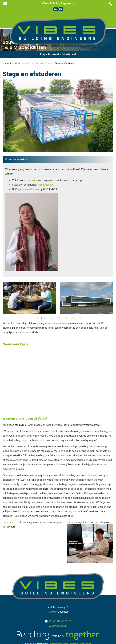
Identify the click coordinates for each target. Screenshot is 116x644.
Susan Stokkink (30, 189)
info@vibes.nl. (46, 185)
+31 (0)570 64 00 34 (60, 621)
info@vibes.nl (59, 626)
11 (73, 318)
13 (80, 318)
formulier (32, 180)
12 (76, 318)
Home (24, 63)
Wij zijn (32, 63)
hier (11, 522)
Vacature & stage (45, 63)
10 (69, 318)
